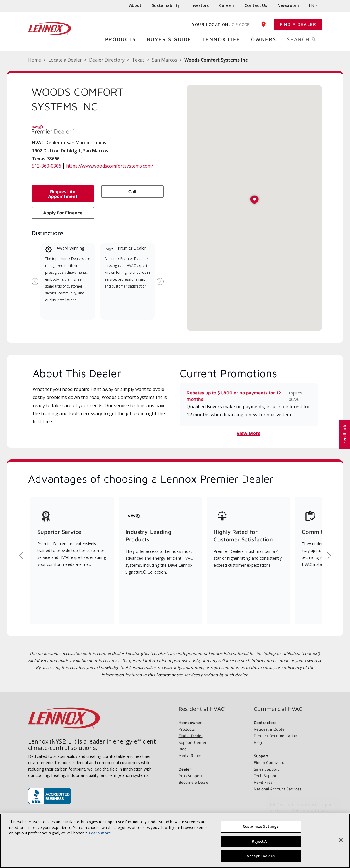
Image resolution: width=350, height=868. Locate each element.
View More (249, 433)
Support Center (193, 742)
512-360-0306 (47, 166)
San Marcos (165, 60)
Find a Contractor (270, 762)
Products (122, 39)
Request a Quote (269, 729)
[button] (254, 200)
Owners (265, 39)
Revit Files (263, 782)
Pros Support (190, 776)
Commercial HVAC (278, 709)
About (135, 5)
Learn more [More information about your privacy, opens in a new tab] (100, 833)
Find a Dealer (298, 24)
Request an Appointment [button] (63, 194)
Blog (183, 749)
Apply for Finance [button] (63, 213)
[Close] (341, 840)
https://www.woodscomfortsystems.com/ (110, 166)
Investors (200, 5)
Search (307, 39)
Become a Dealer (194, 782)
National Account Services (278, 789)
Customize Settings (261, 826)
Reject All (261, 841)
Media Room (190, 755)
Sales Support (266, 769)
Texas (138, 60)
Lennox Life (223, 39)
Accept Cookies (261, 856)
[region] (175, 841)
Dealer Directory (107, 60)
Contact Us (256, 5)
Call (132, 191)
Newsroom (288, 5)
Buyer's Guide (171, 39)
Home (35, 60)
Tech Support (266, 776)
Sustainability (166, 5)
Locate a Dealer (65, 60)
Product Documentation (275, 736)
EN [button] (311, 5)
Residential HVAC (202, 709)
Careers (227, 5)
